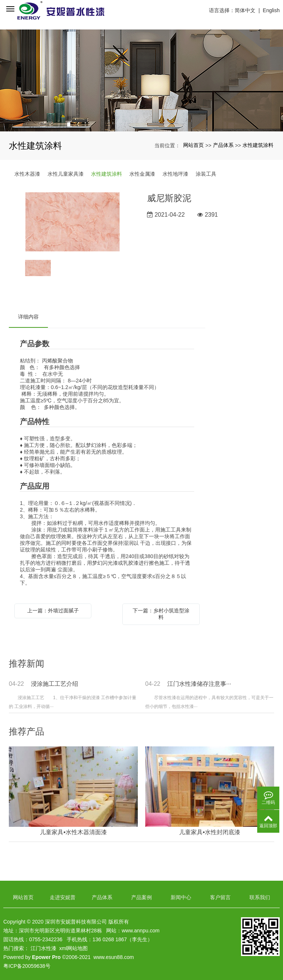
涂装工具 (206, 174)
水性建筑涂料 (258, 145)
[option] (73, 222)
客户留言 (220, 897)
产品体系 (223, 145)
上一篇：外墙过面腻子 (53, 611)
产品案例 (141, 897)
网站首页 (193, 145)
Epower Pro (46, 957)
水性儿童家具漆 (66, 174)
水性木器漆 (27, 174)
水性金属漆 (142, 174)
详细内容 (28, 317)
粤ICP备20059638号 (27, 966)
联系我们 (260, 897)
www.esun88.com (114, 957)
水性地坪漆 (175, 174)
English (271, 10)
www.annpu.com (141, 931)
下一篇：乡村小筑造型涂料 (161, 614)
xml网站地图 (74, 948)
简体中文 (245, 10)
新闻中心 (181, 897)
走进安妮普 (63, 897)
